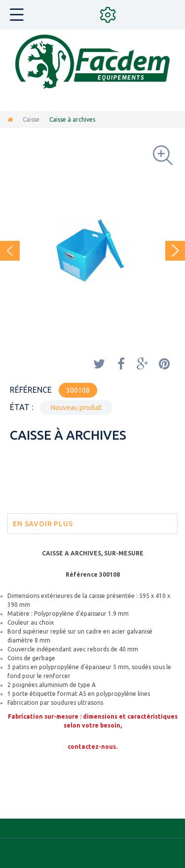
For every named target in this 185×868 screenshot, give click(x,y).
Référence (31, 390)
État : (21, 407)
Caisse (31, 119)
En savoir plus (43, 524)
